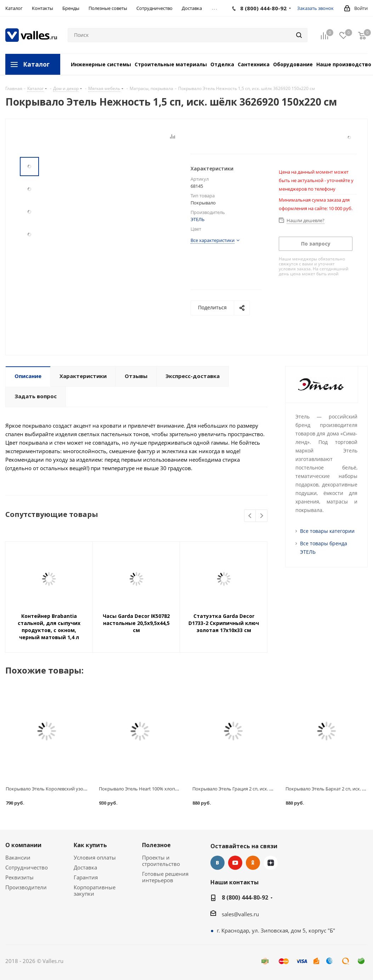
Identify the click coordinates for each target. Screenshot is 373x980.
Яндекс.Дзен (271, 863)
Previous (250, 516)
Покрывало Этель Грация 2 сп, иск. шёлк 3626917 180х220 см (258, 789)
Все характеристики (213, 240)
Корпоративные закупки (95, 890)
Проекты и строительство (161, 861)
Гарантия (86, 877)
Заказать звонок (315, 8)
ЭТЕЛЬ (197, 219)
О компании (23, 845)
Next (262, 516)
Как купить (90, 845)
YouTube (235, 863)
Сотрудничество (27, 867)
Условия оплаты (95, 857)
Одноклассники (253, 863)
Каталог (36, 64)
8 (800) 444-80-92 (245, 897)
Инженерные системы (101, 64)
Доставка (85, 867)
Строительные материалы (171, 64)
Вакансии (18, 857)
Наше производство (344, 64)
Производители (26, 887)
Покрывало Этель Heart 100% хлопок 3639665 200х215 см (161, 789)
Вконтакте (217, 863)
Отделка (222, 64)
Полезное (156, 845)
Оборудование (293, 64)
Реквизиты (19, 877)
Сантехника (254, 64)
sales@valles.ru (240, 914)
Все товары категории (327, 531)
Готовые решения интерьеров (165, 877)
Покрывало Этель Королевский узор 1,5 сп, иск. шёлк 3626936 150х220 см (86, 789)
